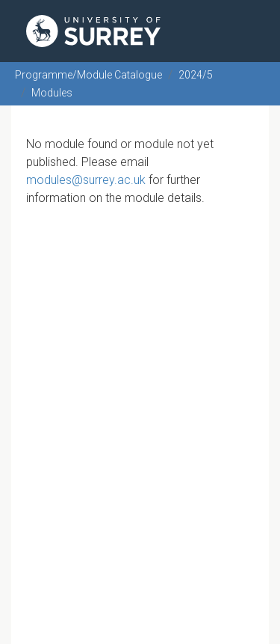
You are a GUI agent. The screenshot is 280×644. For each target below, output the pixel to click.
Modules (52, 93)
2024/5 (196, 75)
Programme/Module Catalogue (88, 75)
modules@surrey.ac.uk (86, 180)
